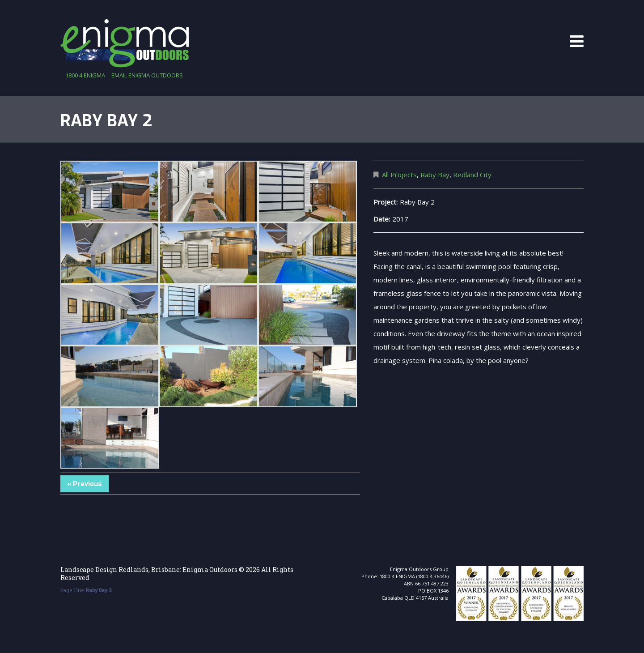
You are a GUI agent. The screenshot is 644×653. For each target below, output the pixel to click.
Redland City (472, 175)
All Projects (399, 175)
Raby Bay (435, 175)
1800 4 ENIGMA (85, 75)
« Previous (85, 484)
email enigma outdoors (147, 75)
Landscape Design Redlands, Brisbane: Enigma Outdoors (149, 570)
